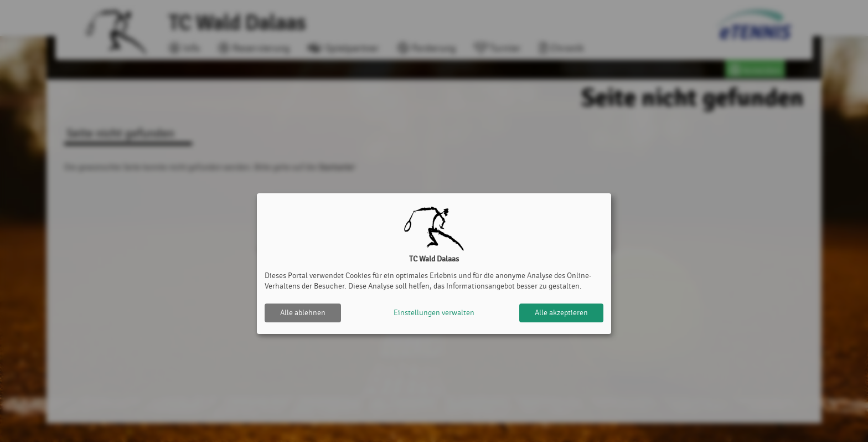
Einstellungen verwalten (434, 313)
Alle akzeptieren (561, 313)
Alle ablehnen (303, 313)
